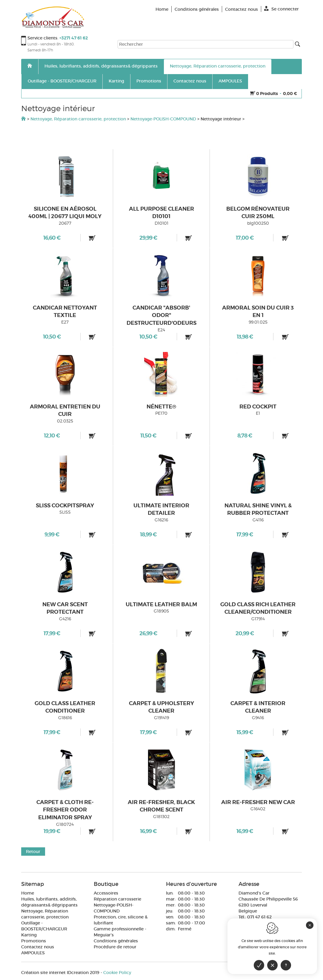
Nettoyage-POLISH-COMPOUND (163, 119)
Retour (33, 852)
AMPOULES (230, 81)
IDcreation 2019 (60, 973)
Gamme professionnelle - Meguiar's (120, 932)
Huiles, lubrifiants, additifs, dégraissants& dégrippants (101, 66)
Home (28, 893)
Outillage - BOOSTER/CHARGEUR (62, 81)
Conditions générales (116, 941)
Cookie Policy (117, 973)
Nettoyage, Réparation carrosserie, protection (218, 66)
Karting (116, 81)
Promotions (149, 81)
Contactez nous (190, 81)
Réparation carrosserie (117, 899)
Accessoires (106, 893)
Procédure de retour (115, 947)
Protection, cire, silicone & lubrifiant (121, 920)
